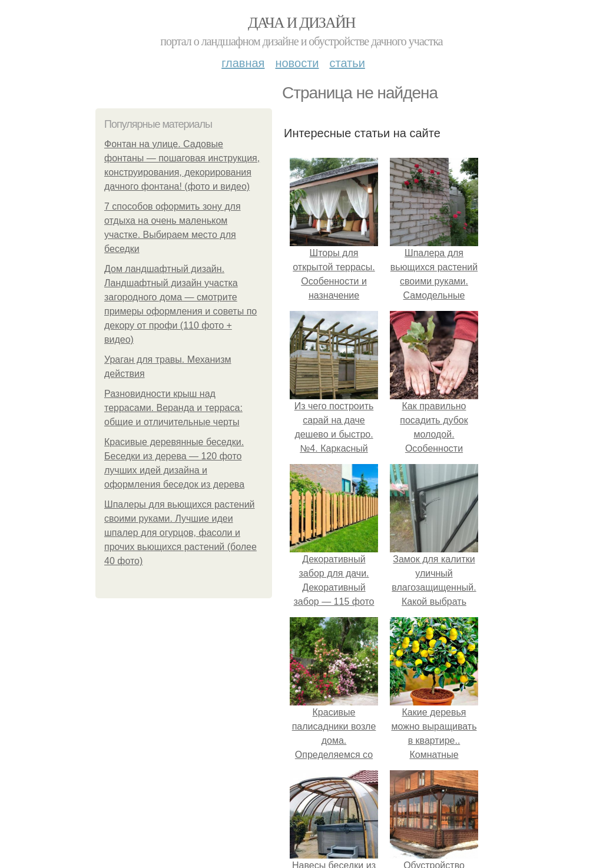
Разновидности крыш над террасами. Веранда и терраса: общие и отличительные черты (173, 408)
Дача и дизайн (301, 23)
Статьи (347, 63)
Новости (297, 63)
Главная (243, 63)
